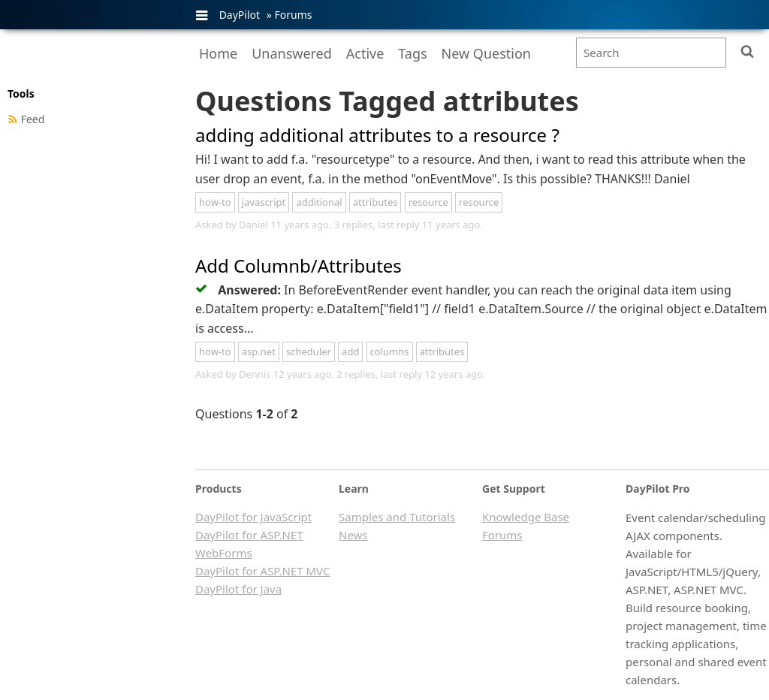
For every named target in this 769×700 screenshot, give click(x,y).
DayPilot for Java (238, 589)
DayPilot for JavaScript (253, 517)
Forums (293, 15)
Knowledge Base (526, 517)
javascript (264, 202)
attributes (375, 202)
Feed (33, 119)
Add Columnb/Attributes (299, 266)
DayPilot (240, 15)
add (350, 352)
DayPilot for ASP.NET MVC (262, 571)
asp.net (259, 352)
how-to (215, 202)
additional (319, 202)
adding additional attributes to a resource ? (377, 135)
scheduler (309, 352)
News (353, 535)
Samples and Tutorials (397, 517)
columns (390, 352)
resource (428, 202)
